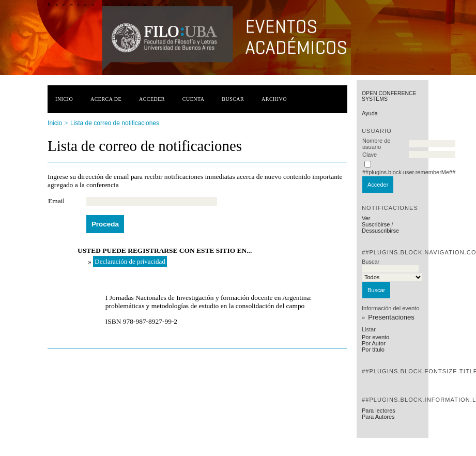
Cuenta (194, 99)
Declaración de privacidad (130, 261)
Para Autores (378, 417)
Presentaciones (391, 317)
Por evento (375, 337)
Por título (373, 349)
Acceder (152, 99)
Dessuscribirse (380, 231)
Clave (370, 155)
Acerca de (106, 99)
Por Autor (374, 343)
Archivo (274, 99)
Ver (366, 218)
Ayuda (370, 113)
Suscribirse (376, 224)
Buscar (233, 99)
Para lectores (379, 411)
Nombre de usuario (376, 144)
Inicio (64, 99)
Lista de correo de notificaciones (115, 123)
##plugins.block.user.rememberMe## (409, 172)
